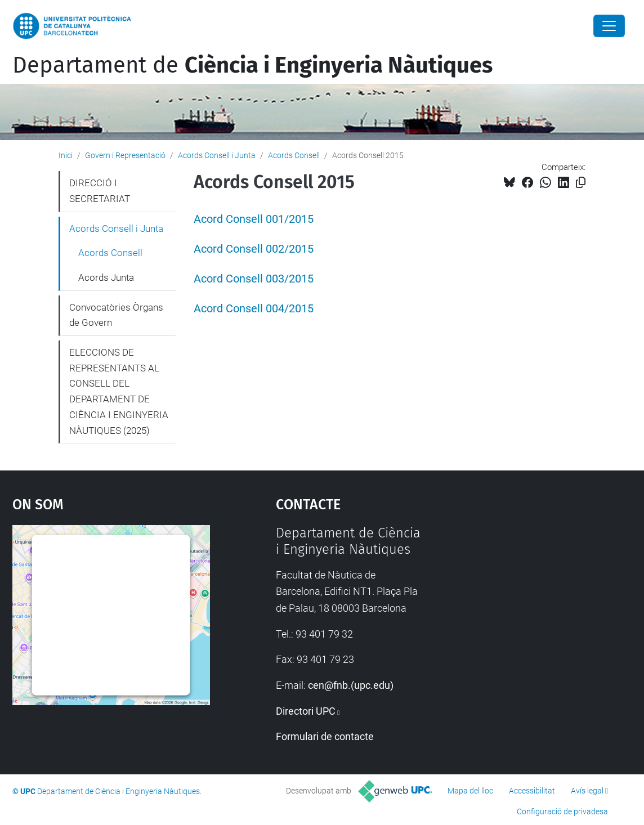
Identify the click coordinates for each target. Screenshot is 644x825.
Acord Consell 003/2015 (254, 279)
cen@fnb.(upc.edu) (351, 685)
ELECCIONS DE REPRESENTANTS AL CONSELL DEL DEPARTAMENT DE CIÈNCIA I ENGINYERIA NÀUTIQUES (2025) (119, 391)
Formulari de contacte (325, 736)
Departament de (252, 65)
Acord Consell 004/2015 (254, 309)
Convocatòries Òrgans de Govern (116, 315)
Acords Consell (294, 155)
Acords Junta (106, 277)
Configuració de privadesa (562, 811)
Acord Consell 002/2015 (254, 249)
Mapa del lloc (470, 791)
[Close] (609, 26)
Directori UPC (306, 711)
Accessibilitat (532, 791)
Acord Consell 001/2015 (254, 219)
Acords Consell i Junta (217, 155)
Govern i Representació (125, 155)
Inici (66, 155)
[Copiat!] (581, 183)
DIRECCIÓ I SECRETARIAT (100, 191)
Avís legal (587, 791)
